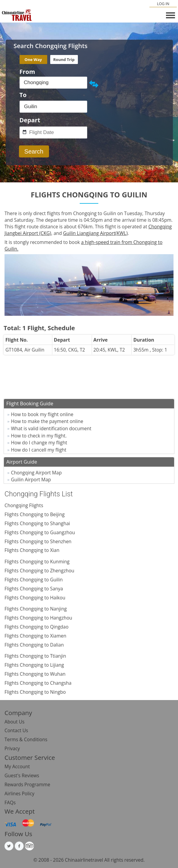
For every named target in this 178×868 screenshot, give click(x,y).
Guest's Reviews (22, 775)
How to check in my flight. (39, 436)
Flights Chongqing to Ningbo (35, 692)
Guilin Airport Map (31, 480)
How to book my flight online (42, 414)
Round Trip (64, 59)
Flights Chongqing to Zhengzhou (39, 571)
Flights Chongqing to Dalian (34, 645)
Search (34, 151)
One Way (33, 59)
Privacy (12, 748)
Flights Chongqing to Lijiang (34, 665)
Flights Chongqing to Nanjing (36, 609)
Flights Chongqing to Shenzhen (38, 541)
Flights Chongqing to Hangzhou (38, 618)
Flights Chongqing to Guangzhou (40, 532)
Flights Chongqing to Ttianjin (35, 656)
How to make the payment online (47, 421)
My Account (17, 766)
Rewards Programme (27, 784)
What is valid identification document (51, 428)
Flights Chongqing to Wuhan (35, 674)
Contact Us (16, 730)
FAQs (10, 803)
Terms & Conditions (26, 739)
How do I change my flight (39, 443)
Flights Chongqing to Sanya (34, 589)
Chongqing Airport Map (37, 473)
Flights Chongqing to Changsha (38, 683)
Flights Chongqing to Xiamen (35, 636)
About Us (14, 722)
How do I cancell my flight (39, 450)
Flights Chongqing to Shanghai (37, 523)
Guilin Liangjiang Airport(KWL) (95, 233)
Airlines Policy (19, 793)
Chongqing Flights (24, 505)
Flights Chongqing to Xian (32, 550)
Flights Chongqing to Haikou (35, 598)
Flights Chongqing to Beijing (35, 514)
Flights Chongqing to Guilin (34, 580)
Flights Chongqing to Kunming (37, 562)
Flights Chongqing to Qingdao (37, 627)
